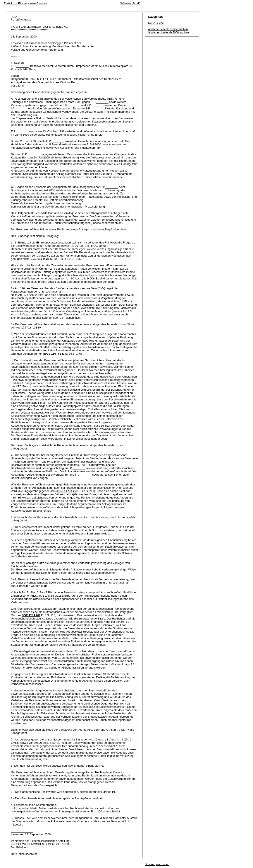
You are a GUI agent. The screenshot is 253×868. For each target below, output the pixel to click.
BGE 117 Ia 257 (68, 491)
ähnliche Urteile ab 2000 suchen (169, 32)
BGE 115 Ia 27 (40, 259)
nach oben (163, 864)
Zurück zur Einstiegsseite (20, 3)
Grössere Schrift (130, 3)
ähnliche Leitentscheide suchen (168, 29)
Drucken (42, 3)
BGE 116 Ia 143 (54, 354)
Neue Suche (156, 23)
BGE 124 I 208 (31, 615)
